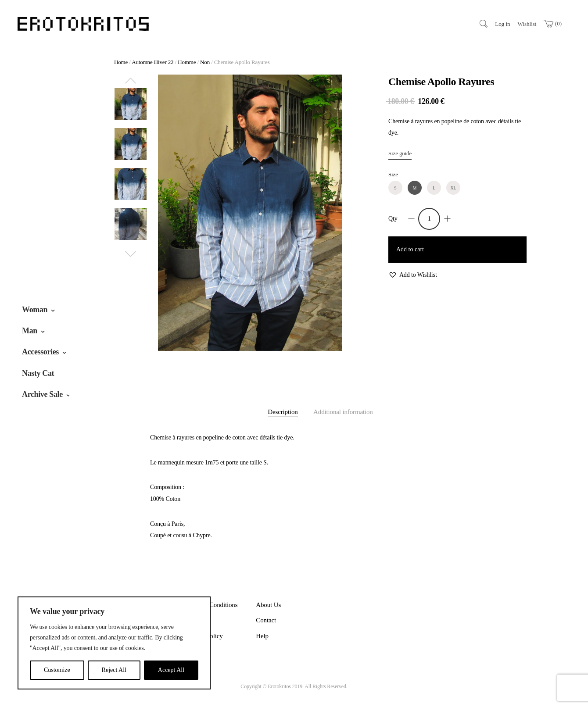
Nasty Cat (38, 373)
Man (30, 331)
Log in (502, 24)
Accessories (40, 352)
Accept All (171, 670)
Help (262, 636)
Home (121, 62)
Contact (266, 620)
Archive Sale (42, 394)
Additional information (343, 412)
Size (393, 174)
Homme (187, 62)
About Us (268, 605)
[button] (413, 275)
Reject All (114, 670)
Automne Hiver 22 (152, 62)
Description (283, 412)
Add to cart (410, 249)
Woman (35, 310)
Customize (57, 670)
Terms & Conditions (212, 605)
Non (205, 62)
